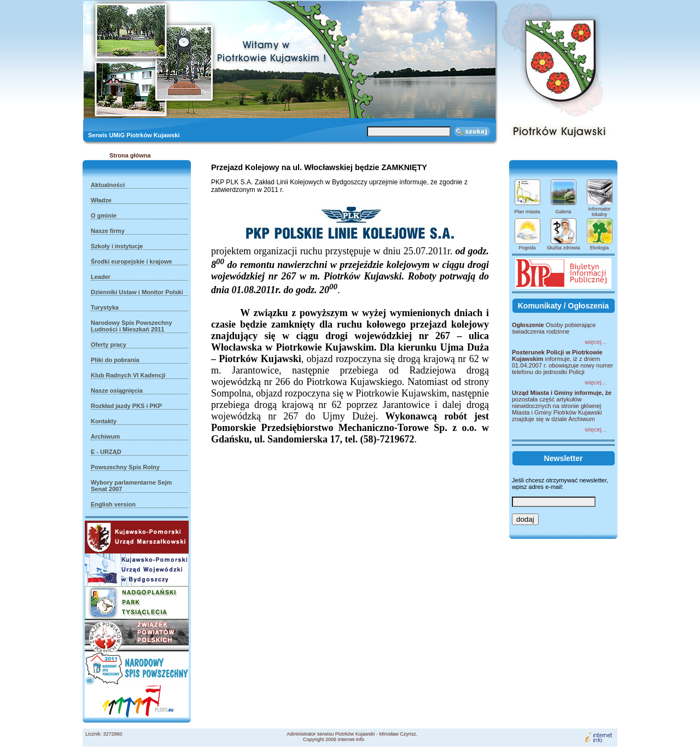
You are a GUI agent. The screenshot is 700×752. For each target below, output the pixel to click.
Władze (101, 200)
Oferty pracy (109, 345)
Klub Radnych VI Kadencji (128, 375)
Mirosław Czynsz (398, 734)
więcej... (596, 342)
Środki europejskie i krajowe (132, 261)
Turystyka (105, 307)
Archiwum (105, 436)
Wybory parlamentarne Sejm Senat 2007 (131, 486)
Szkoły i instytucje (117, 246)
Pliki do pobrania (115, 360)
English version (113, 504)
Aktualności (108, 185)
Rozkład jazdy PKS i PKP (126, 406)
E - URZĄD (106, 452)
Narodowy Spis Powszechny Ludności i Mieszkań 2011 (132, 326)
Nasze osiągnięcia (117, 390)
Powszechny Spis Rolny (125, 467)
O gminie (104, 215)
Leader (101, 277)
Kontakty (104, 421)
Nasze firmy (108, 231)
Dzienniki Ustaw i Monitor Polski (137, 292)
